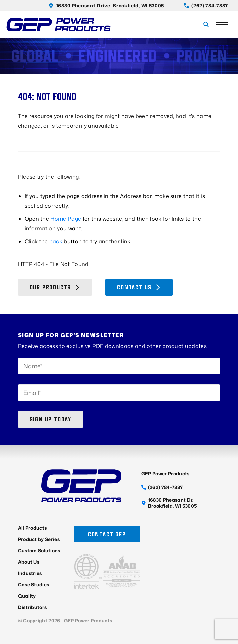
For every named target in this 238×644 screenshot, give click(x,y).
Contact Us (139, 287)
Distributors (32, 607)
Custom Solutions (39, 551)
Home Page (66, 219)
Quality (27, 596)
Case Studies (34, 585)
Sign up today (50, 419)
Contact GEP (107, 534)
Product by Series (39, 539)
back (56, 241)
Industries (30, 573)
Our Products (55, 287)
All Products (32, 528)
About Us (29, 562)
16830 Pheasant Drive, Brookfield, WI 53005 (106, 5)
